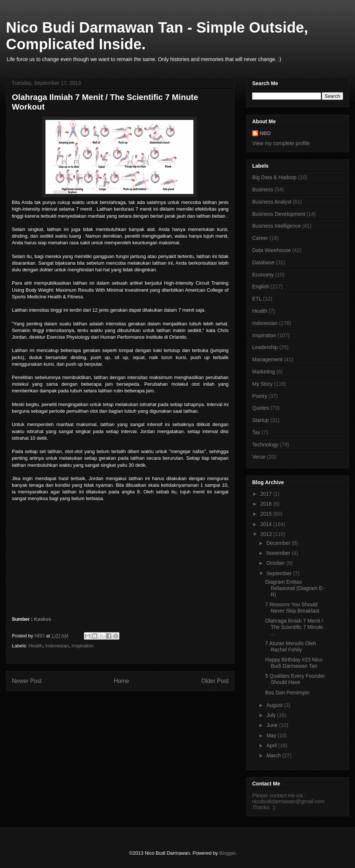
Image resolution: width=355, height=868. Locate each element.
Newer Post (27, 681)
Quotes (261, 408)
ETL (257, 299)
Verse (259, 457)
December (279, 543)
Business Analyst (272, 202)
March (274, 755)
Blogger (227, 853)
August (275, 705)
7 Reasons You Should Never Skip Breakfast (292, 608)
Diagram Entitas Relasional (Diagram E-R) (295, 588)
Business (263, 190)
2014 (267, 524)
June (273, 725)
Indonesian (57, 646)
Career (260, 238)
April (272, 745)
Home (122, 681)
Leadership (265, 347)
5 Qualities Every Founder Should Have (295, 679)
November (279, 553)
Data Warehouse (272, 250)
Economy (263, 275)
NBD (265, 133)
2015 (267, 514)
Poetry (260, 396)
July (272, 715)
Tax (256, 432)
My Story (262, 384)
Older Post (215, 681)
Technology (265, 445)
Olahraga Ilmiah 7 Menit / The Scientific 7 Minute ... (294, 627)
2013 (267, 534)
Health (36, 646)
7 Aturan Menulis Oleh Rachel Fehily (291, 646)
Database (263, 262)
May (272, 735)
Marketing (263, 372)
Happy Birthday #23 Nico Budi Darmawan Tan (294, 663)
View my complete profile (281, 143)
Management (267, 359)
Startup (261, 420)
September (280, 573)
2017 (267, 494)
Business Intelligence (277, 226)
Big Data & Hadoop (274, 177)
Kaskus (43, 619)
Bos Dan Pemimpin (287, 693)
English (261, 286)
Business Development (279, 214)
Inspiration (82, 646)
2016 (267, 504)
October (276, 563)
